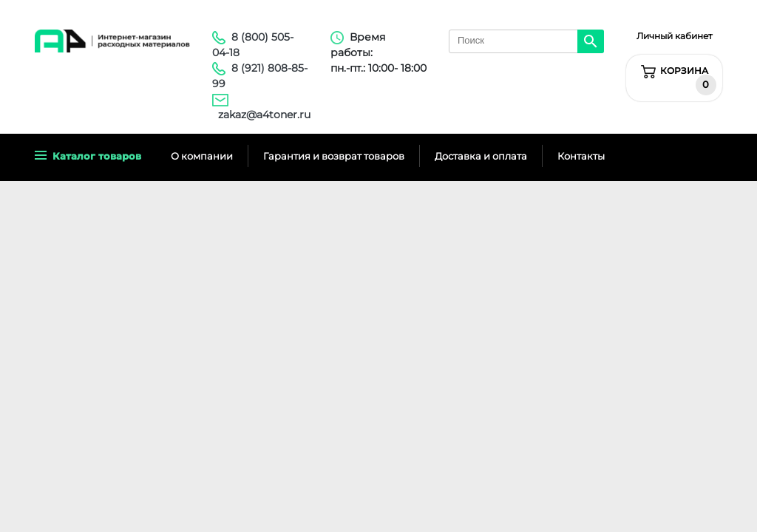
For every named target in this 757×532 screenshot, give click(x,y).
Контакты (581, 156)
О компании (202, 156)
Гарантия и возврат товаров (334, 156)
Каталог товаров (88, 156)
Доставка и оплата (481, 156)
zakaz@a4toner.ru (264, 115)
